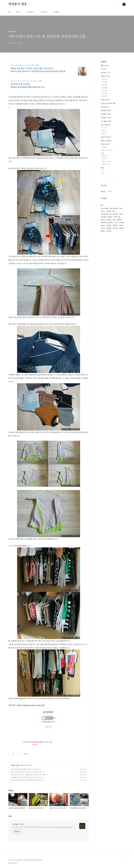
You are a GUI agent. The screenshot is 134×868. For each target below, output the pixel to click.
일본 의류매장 (114, 208)
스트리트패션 (105, 208)
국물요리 (104, 156)
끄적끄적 (104, 69)
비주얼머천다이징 (106, 214)
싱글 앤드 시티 (105, 73)
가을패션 (119, 220)
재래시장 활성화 (106, 141)
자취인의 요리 (105, 144)
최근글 (103, 191)
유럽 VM (104, 131)
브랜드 (103, 211)
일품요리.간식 (106, 164)
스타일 (103, 228)
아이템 (116, 223)
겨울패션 (109, 228)
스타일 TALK (105, 107)
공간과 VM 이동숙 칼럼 (108, 103)
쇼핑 (121, 208)
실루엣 (103, 220)
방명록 (56, 12)
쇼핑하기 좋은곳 (106, 137)
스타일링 (109, 220)
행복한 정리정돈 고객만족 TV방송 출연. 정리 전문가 (32, 68)
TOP (124, 861)
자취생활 (103, 217)
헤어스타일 (117, 217)
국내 (103, 171)
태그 (18, 12)
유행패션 (115, 225)
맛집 (102, 168)
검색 (119, 4)
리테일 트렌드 (105, 100)
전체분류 (104, 62)
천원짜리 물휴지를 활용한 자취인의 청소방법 (25, 769)
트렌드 (121, 214)
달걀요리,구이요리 (107, 150)
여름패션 (110, 217)
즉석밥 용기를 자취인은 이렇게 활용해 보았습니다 (27, 780)
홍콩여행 (104, 85)
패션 (114, 211)
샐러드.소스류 (106, 161)
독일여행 (104, 91)
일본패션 (115, 214)
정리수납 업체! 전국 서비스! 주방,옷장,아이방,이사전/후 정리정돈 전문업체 (38, 71)
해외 (103, 174)
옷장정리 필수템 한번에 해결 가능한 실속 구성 (27, 87)
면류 (103, 153)
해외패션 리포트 (106, 110)
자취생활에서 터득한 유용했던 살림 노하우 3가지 (26, 777)
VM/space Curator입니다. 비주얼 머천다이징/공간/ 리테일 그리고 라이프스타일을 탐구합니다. (43, 827)
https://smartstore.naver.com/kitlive (24, 81)
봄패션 (103, 231)
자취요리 (122, 228)
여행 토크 (105, 79)
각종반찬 (104, 147)
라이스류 (104, 159)
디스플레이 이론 (106, 121)
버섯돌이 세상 (18, 4)
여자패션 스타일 (106, 118)
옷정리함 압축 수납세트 (20, 84)
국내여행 (104, 96)
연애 (114, 220)
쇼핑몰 (121, 225)
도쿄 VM (104, 128)
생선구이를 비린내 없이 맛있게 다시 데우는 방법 (26, 772)
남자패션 (122, 223)
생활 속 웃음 (15, 765)
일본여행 (104, 82)
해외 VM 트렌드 (106, 125)
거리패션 (109, 225)
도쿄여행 (109, 231)
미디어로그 (30, 12)
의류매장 (109, 211)
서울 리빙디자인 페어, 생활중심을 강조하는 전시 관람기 (28, 775)
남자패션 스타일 (106, 114)
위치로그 (44, 12)
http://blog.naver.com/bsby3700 (23, 65)
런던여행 (104, 88)
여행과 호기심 (105, 76)
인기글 (109, 191)
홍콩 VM (104, 133)
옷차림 (103, 225)
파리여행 (104, 93)
